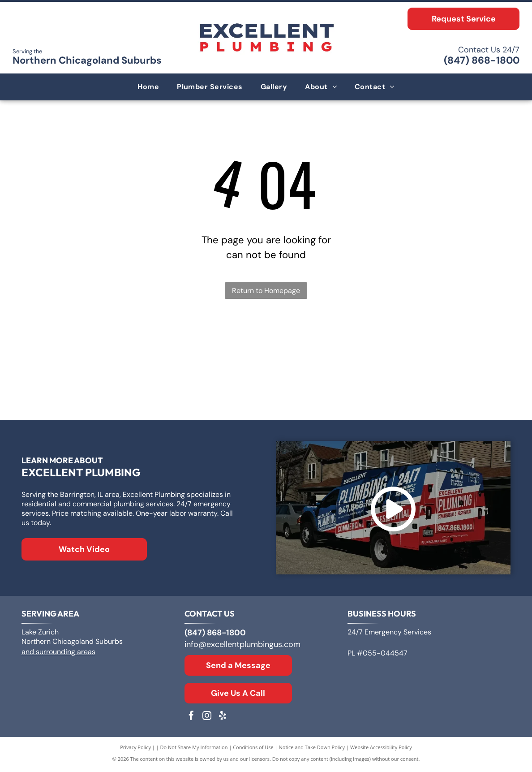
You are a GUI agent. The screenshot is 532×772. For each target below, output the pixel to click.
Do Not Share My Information (194, 749)
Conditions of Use (253, 749)
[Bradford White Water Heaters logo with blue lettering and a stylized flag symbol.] (427, 341)
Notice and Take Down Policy (312, 749)
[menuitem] (148, 87)
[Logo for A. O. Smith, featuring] (266, 341)
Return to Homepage (266, 291)
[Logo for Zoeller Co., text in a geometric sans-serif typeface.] (105, 341)
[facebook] (191, 719)
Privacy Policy (135, 749)
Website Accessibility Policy (381, 749)
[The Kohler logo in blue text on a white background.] (266, 390)
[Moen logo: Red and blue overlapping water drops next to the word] (427, 390)
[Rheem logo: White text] (105, 390)
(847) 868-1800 (482, 60)
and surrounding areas (58, 654)
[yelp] (223, 719)
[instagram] (207, 719)
